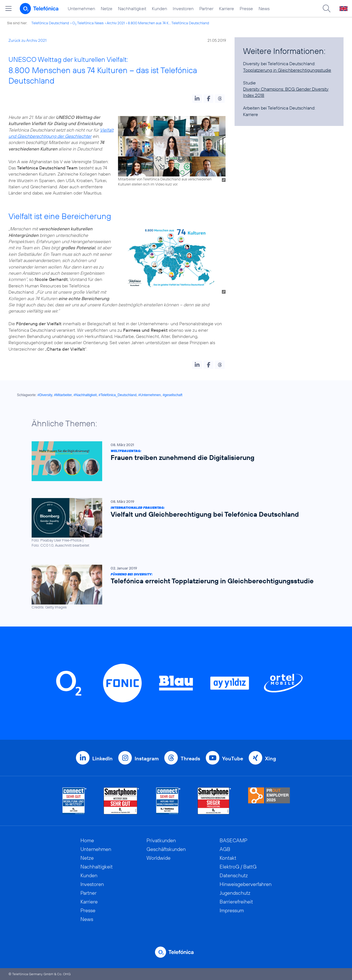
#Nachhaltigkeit (85, 395)
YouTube (233, 759)
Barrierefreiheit (236, 902)
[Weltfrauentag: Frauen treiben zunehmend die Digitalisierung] (173, 461)
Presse (246, 8)
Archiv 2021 (116, 23)
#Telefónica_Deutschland (117, 395)
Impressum (232, 910)
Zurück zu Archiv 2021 (28, 40)
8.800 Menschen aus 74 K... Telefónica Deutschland (169, 23)
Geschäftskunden (166, 849)
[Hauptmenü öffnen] (8, 8)
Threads (190, 759)
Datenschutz (234, 875)
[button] (197, 99)
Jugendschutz (235, 893)
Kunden (159, 8)
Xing (271, 759)
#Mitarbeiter (63, 395)
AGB (225, 849)
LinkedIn (102, 759)
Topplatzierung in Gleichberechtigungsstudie (287, 70)
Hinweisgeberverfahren (246, 884)
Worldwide (158, 858)
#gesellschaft (172, 395)
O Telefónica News (88, 23)
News (264, 8)
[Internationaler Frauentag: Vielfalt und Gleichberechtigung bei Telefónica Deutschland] (173, 523)
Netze (107, 8)
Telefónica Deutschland (50, 23)
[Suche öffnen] (327, 8)
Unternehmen (81, 8)
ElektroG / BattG (238, 867)
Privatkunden (161, 840)
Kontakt (228, 858)
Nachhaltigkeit (132, 8)
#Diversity (45, 395)
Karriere (227, 8)
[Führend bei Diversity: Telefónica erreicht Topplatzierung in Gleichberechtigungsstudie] (173, 587)
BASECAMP (233, 840)
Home (87, 840)
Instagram (147, 759)
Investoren (183, 8)
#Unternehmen (149, 395)
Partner (206, 8)
